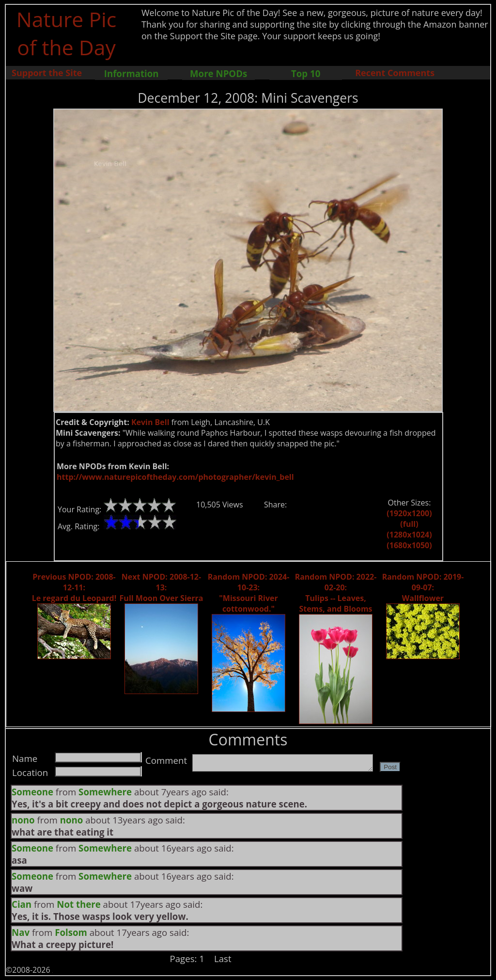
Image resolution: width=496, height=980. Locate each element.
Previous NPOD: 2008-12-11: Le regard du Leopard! (74, 587)
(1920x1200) (409, 513)
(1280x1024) (409, 535)
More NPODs (218, 73)
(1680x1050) (409, 545)
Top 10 (306, 73)
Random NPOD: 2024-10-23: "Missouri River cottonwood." (249, 593)
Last (223, 958)
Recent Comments (395, 73)
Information (132, 73)
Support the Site (47, 73)
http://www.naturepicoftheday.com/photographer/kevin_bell (175, 477)
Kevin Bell (150, 422)
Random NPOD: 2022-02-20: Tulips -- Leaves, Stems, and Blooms (336, 593)
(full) (409, 524)
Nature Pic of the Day (67, 33)
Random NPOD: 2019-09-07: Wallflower (423, 587)
